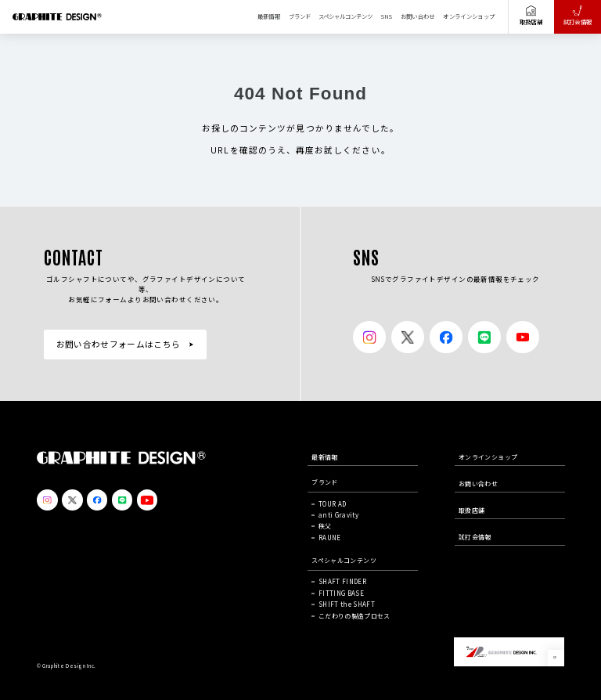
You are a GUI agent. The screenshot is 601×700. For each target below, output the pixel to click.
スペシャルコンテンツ (345, 16)
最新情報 (269, 16)
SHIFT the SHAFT (347, 604)
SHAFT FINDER (342, 581)
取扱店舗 (531, 15)
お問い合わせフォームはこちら (119, 344)
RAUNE (330, 538)
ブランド (300, 16)
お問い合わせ (418, 16)
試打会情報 (578, 15)
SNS (387, 16)
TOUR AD (332, 504)
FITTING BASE (341, 593)
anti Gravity (338, 515)
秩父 (325, 526)
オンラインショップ (469, 16)
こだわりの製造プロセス (354, 616)
